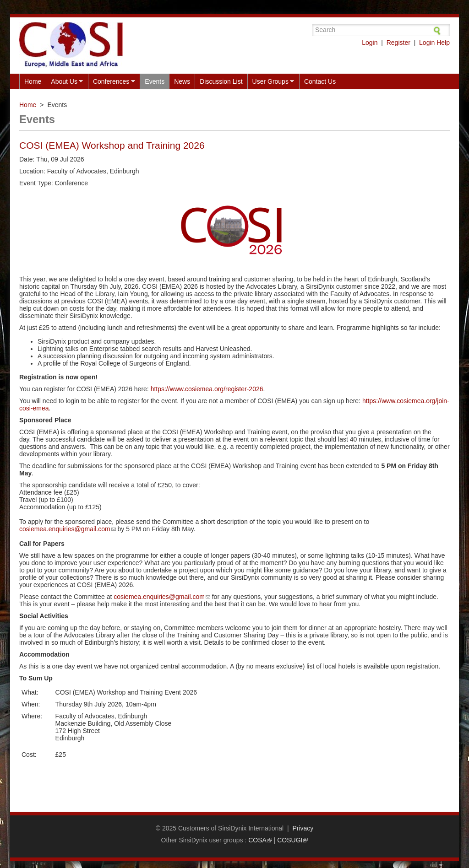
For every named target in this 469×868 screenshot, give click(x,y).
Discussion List (221, 81)
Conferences (112, 82)
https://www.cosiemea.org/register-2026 (207, 389)
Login (370, 43)
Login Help (434, 43)
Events (155, 81)
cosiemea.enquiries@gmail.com (68, 529)
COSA (260, 840)
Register (398, 43)
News (182, 81)
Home (33, 81)
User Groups (271, 82)
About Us (64, 82)
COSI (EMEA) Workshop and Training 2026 (112, 145)
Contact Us (320, 81)
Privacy (303, 828)
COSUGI (292, 840)
